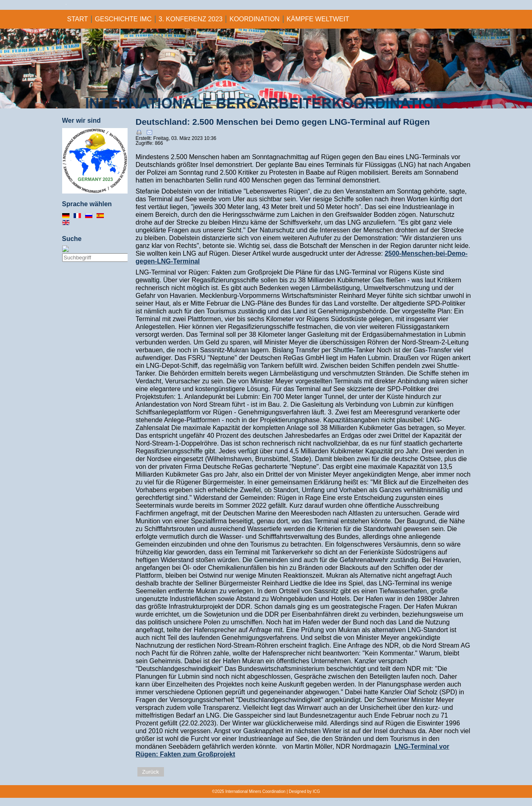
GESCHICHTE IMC (123, 19)
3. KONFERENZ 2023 (191, 19)
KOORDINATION (254, 19)
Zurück (151, 772)
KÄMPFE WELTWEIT (318, 19)
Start (77, 19)
